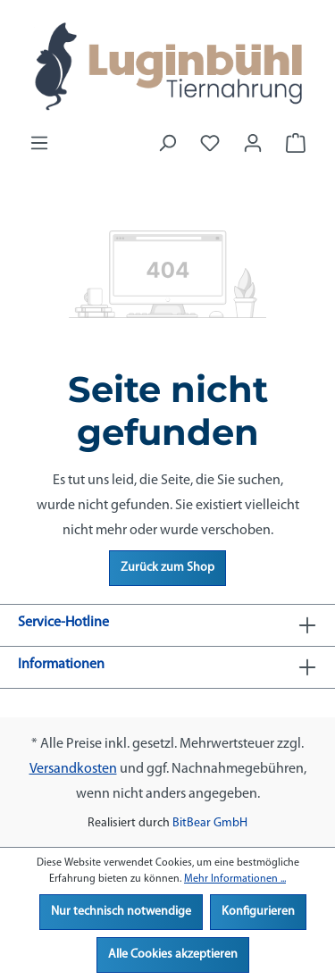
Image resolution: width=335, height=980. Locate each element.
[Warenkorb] (296, 144)
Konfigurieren (258, 912)
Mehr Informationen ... (235, 879)
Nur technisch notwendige (121, 912)
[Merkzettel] (210, 144)
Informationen (61, 665)
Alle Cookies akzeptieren (173, 955)
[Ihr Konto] (253, 144)
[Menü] (39, 144)
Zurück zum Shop (167, 568)
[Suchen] (167, 144)
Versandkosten (73, 769)
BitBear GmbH (210, 823)
